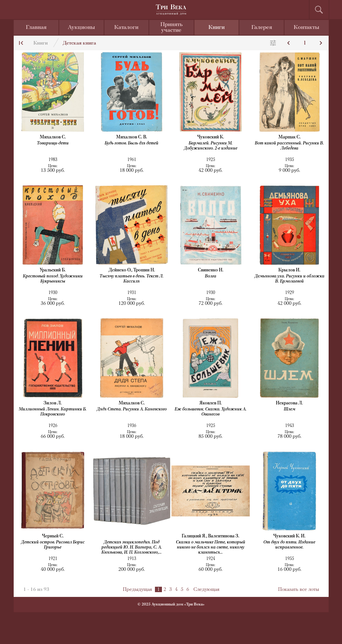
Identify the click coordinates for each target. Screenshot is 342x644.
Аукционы (81, 28)
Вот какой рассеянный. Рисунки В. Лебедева (289, 146)
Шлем (290, 409)
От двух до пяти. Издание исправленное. (289, 545)
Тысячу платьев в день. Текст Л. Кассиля (132, 279)
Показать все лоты (299, 590)
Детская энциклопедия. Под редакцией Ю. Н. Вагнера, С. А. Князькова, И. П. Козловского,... (132, 547)
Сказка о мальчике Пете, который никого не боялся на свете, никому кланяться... (211, 547)
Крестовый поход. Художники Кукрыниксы (53, 279)
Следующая (206, 590)
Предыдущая (137, 590)
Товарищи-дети (53, 143)
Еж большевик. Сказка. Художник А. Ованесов (211, 412)
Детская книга (79, 43)
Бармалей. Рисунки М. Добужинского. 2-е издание (211, 146)
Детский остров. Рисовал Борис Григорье (53, 545)
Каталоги (126, 28)
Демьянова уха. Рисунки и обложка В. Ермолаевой (290, 279)
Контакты (307, 28)
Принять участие (171, 28)
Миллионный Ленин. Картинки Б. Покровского (53, 412)
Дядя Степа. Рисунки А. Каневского (132, 409)
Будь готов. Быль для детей (132, 143)
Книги (216, 28)
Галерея (262, 28)
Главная (36, 28)
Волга (211, 276)
